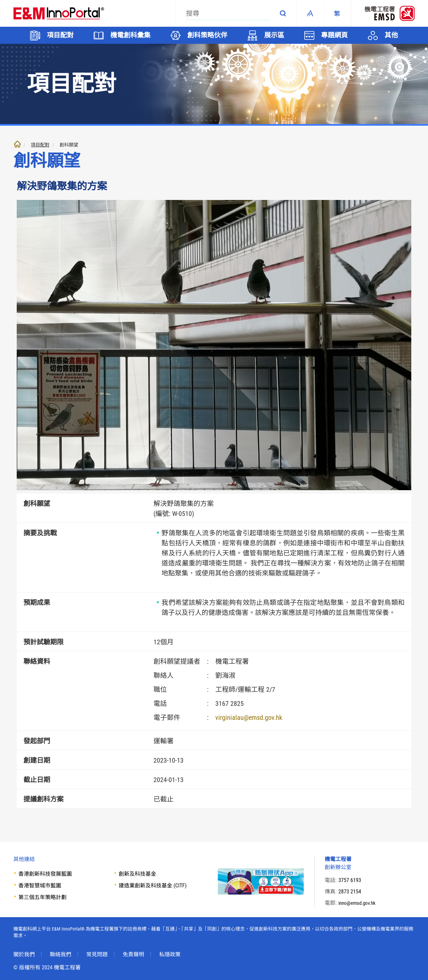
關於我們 (24, 954)
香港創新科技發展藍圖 (45, 874)
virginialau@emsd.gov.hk (249, 718)
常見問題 (97, 954)
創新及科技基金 (137, 874)
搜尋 (283, 13)
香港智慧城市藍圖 (40, 886)
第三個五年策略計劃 (42, 897)
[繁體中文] (337, 13)
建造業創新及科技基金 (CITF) (153, 886)
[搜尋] (228, 13)
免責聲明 (133, 954)
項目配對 (40, 145)
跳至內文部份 (0, 0)
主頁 (17, 144)
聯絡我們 (61, 954)
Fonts (310, 13)
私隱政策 (170, 954)
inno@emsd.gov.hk (358, 903)
